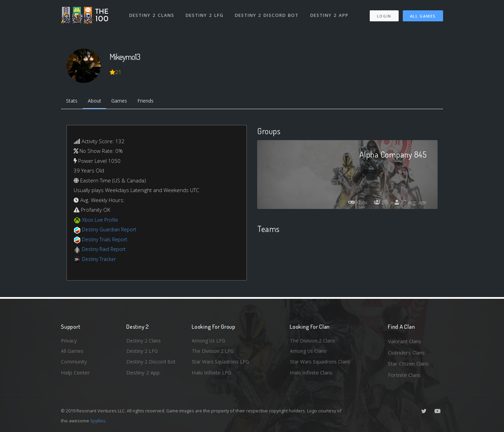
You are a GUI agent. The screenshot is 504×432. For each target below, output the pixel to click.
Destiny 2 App (330, 13)
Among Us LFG (209, 341)
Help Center (75, 375)
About (97, 102)
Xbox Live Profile (101, 221)
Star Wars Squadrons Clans (322, 363)
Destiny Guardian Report (111, 231)
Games (123, 102)
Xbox (355, 203)
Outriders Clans (406, 352)
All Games (423, 14)
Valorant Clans (405, 341)
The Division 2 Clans (313, 341)
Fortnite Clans (404, 375)
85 (379, 203)
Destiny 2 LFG (205, 13)
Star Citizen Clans (408, 363)
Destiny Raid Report (105, 250)
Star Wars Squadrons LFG (222, 363)
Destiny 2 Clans (152, 13)
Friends (152, 102)
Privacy (70, 341)
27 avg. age (410, 203)
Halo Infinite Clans (311, 375)
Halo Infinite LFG (212, 375)
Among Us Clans (309, 352)
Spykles (98, 421)
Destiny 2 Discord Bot (268, 13)
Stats (73, 102)
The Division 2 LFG (214, 352)
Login (384, 14)
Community (74, 363)
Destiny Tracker (100, 260)
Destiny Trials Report (106, 240)
